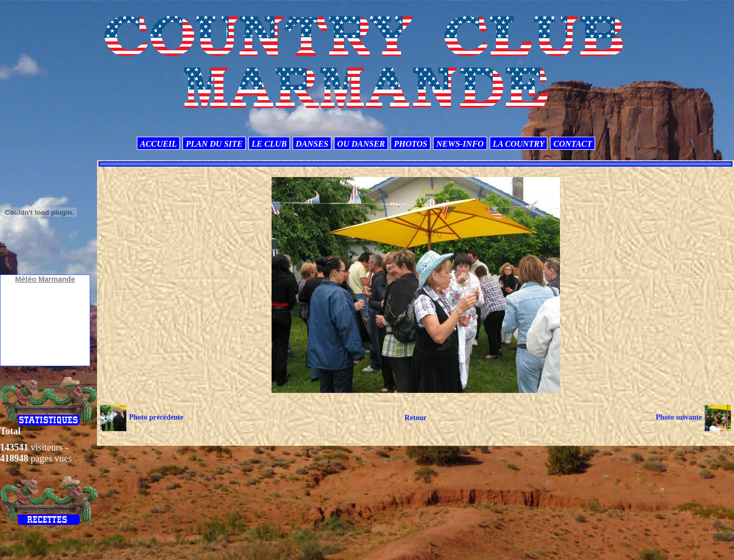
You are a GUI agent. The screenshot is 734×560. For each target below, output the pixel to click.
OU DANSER (361, 144)
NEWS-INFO (460, 144)
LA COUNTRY (519, 144)
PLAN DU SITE (214, 144)
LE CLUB (269, 144)
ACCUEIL (158, 144)
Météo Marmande (45, 279)
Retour (415, 418)
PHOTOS (411, 144)
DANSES (312, 144)
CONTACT (573, 144)
